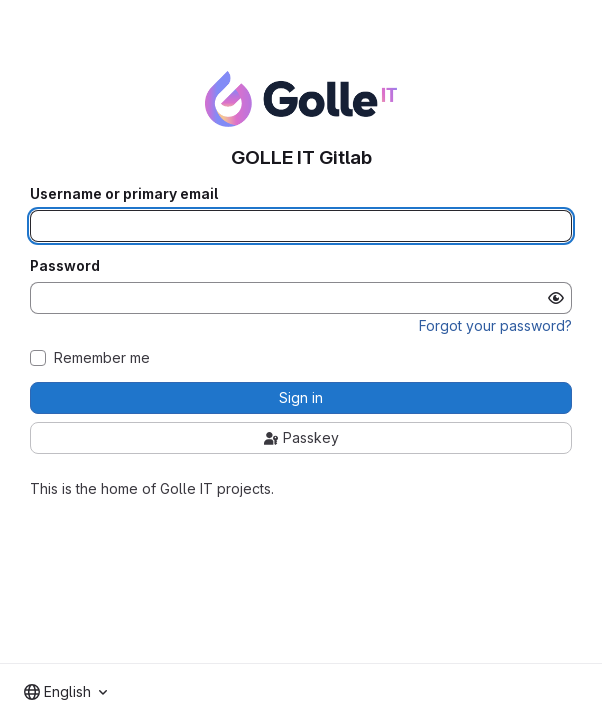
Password (65, 266)
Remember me (102, 358)
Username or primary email (124, 194)
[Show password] (556, 298)
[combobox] (65, 692)
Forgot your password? (495, 325)
